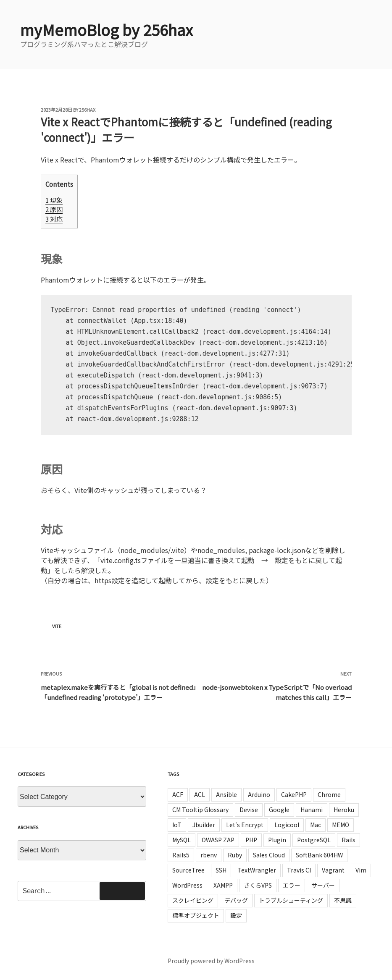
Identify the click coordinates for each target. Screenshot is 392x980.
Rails (349, 840)
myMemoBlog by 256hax (107, 29)
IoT (177, 825)
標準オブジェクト (196, 915)
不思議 (343, 900)
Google (279, 810)
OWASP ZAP (218, 840)
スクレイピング (193, 900)
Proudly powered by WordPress (211, 961)
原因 (54, 209)
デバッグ (236, 900)
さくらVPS (258, 885)
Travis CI (299, 870)
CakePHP (294, 794)
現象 (54, 200)
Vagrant (333, 870)
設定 (236, 915)
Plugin (277, 840)
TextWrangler (257, 870)
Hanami (312, 810)
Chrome (329, 794)
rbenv (209, 855)
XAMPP (223, 885)
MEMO (341, 825)
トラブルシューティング (291, 900)
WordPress (187, 885)
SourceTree (188, 870)
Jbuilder (204, 825)
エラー (292, 885)
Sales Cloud (269, 855)
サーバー (323, 885)
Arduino (259, 794)
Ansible (226, 794)
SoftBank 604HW (319, 855)
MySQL (182, 840)
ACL (200, 794)
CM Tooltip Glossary (200, 810)
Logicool (287, 825)
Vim (361, 870)
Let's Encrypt (245, 825)
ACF (178, 794)
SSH (221, 870)
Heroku (344, 810)
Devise (249, 810)
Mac (316, 825)
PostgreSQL (314, 840)
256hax (87, 110)
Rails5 (181, 855)
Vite (57, 626)
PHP (251, 840)
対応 (54, 219)
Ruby (235, 855)
